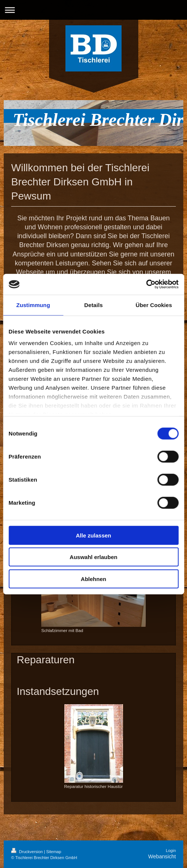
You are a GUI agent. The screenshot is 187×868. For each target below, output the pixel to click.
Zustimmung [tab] (33, 305)
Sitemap (54, 852)
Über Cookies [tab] (154, 305)
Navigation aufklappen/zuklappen (93, 10)
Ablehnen (93, 579)
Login (171, 851)
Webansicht (162, 856)
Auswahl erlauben (93, 557)
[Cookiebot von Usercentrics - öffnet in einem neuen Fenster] (146, 284)
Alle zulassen (93, 535)
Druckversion (28, 852)
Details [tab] (94, 305)
